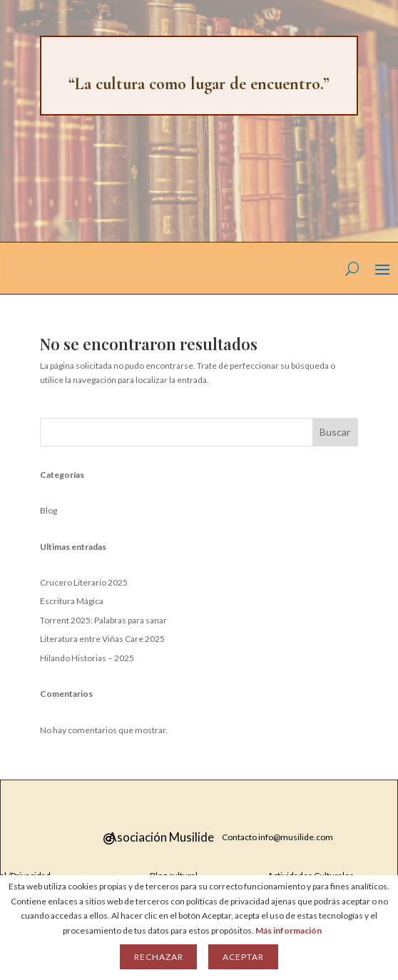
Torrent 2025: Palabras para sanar (103, 620)
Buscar (335, 432)
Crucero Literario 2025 (84, 582)
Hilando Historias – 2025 (87, 658)
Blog (49, 510)
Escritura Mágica (72, 601)
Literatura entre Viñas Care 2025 (102, 639)
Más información (289, 930)
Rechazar (158, 957)
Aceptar (243, 957)
